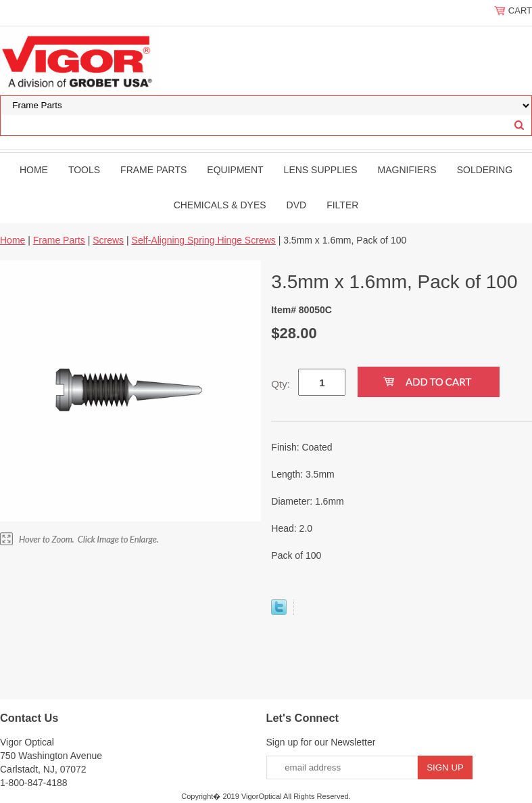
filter (342, 205)
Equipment (235, 170)
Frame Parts (153, 170)
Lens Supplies (321, 170)
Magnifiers (407, 170)
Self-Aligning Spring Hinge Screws (204, 240)
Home (34, 170)
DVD (297, 205)
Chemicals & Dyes (220, 205)
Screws (108, 240)
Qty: (281, 384)
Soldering (485, 170)
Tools (84, 170)
